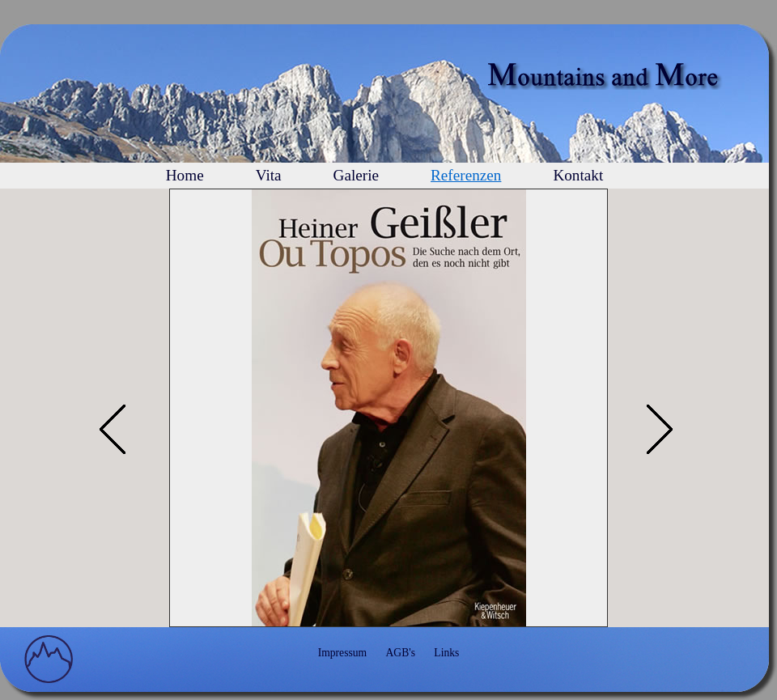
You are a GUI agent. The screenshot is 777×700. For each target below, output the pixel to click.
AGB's (401, 653)
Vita (269, 175)
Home (185, 175)
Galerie (356, 175)
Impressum (342, 653)
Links (446, 653)
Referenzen (466, 175)
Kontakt (578, 175)
